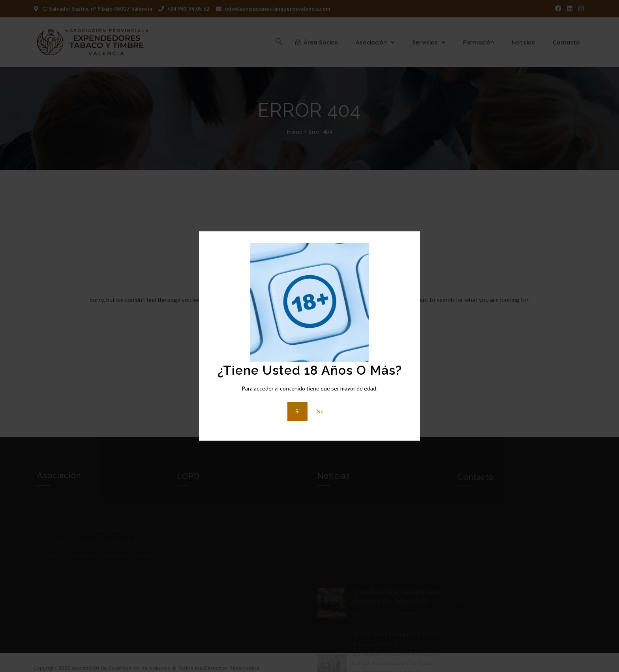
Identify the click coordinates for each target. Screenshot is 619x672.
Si (297, 411)
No (320, 411)
